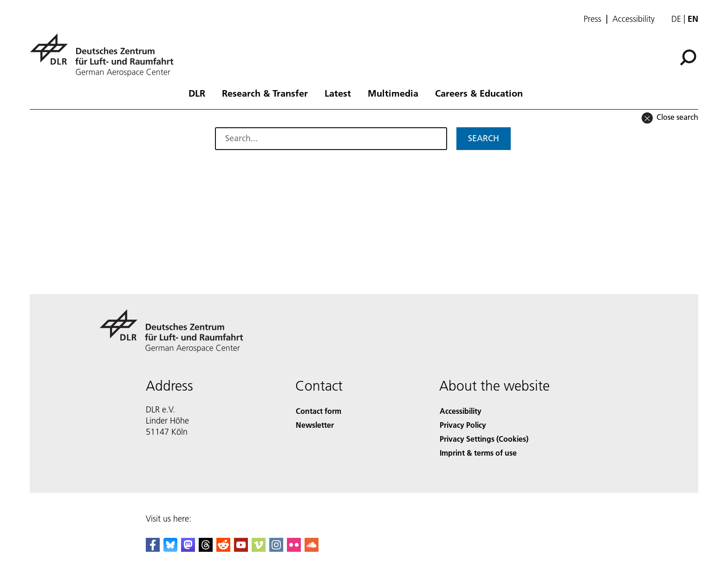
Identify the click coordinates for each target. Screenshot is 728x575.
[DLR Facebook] (153, 549)
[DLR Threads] (206, 549)
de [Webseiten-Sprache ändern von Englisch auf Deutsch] (676, 19)
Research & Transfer (265, 93)
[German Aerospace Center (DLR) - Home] (105, 55)
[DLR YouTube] (241, 549)
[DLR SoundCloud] (312, 549)
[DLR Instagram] (276, 549)
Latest (338, 93)
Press (592, 19)
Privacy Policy (463, 425)
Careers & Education (479, 93)
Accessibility (634, 19)
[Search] (688, 58)
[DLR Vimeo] (259, 549)
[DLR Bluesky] (170, 549)
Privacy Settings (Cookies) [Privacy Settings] (484, 439)
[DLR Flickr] (294, 549)
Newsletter (315, 425)
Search (484, 138)
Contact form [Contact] (318, 411)
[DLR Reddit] (223, 549)
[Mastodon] (188, 549)
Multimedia (393, 93)
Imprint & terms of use (478, 453)
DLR (197, 93)
